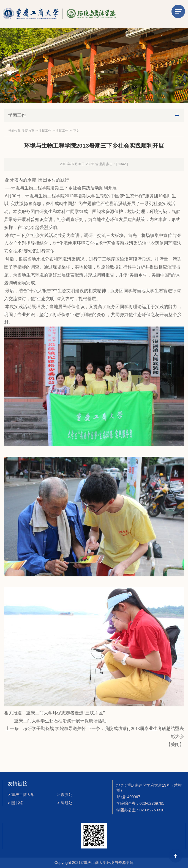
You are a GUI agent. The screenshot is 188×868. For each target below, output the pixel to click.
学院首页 (28, 131)
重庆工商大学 (21, 795)
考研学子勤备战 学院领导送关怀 (55, 729)
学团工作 (45, 131)
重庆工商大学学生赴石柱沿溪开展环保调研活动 (60, 721)
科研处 (65, 803)
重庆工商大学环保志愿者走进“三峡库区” (66, 713)
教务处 (65, 795)
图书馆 (15, 803)
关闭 (175, 744)
